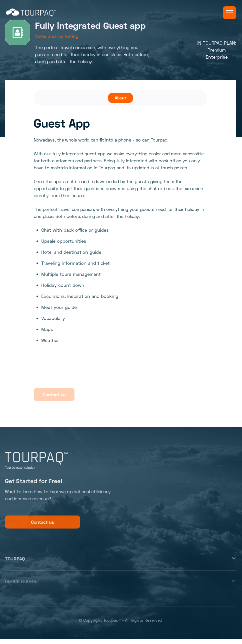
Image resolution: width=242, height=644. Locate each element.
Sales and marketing (57, 36)
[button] (229, 13)
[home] (31, 13)
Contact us (42, 524)
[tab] (120, 98)
